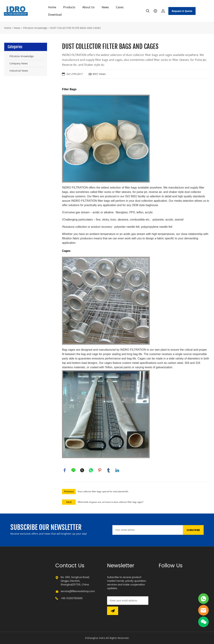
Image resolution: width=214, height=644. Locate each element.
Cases (120, 7)
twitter (82, 470)
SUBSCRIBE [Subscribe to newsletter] (193, 530)
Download (55, 15)
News (105, 7)
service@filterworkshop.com (78, 591)
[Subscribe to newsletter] (113, 611)
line (73, 470)
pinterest (100, 470)
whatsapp (91, 470)
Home (52, 7)
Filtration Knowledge (35, 28)
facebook (65, 470)
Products (69, 7)
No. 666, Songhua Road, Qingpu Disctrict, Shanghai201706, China (75, 581)
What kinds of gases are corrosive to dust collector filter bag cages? (111, 502)
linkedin (117, 470)
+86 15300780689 (72, 598)
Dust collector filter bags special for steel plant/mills (103, 491)
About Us (88, 7)
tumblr (108, 470)
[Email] (148, 530)
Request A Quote (182, 11)
